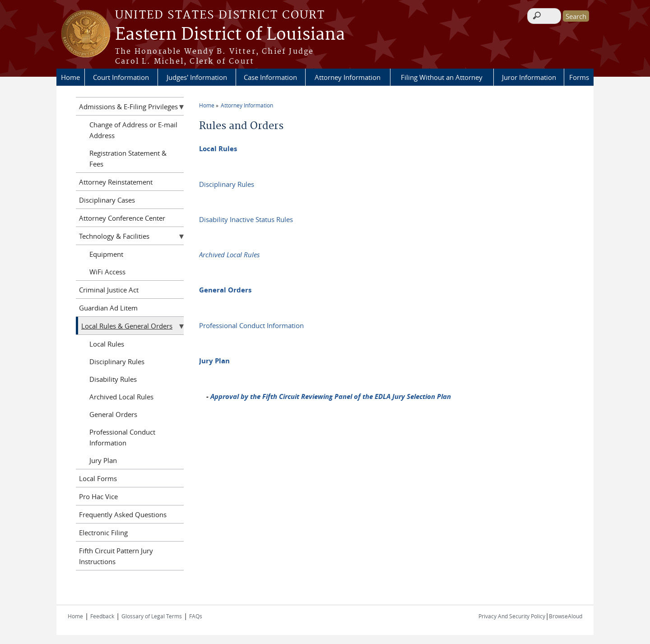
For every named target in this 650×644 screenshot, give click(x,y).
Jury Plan (214, 361)
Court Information (121, 77)
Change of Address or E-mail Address (133, 130)
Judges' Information (197, 77)
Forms (579, 77)
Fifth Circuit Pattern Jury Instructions (116, 556)
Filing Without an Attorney (442, 77)
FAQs (196, 616)
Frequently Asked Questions (123, 514)
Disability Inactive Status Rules (246, 219)
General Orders (225, 290)
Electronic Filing (103, 533)
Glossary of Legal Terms (152, 616)
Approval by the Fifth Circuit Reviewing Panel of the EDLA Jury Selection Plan (331, 396)
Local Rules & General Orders (127, 326)
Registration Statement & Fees (128, 158)
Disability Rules (113, 379)
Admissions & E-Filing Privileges (128, 107)
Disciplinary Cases (107, 200)
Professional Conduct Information (251, 325)
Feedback (102, 616)
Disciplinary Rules (227, 184)
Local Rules (218, 149)
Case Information (270, 77)
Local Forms (98, 478)
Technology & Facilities (114, 236)
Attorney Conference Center (122, 218)
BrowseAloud (566, 616)
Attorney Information (348, 77)
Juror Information (529, 77)
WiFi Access (107, 272)
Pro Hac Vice (98, 496)
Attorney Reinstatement (116, 182)
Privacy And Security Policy (512, 616)
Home (70, 77)
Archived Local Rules (229, 255)
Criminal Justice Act (109, 290)
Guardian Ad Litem (108, 308)
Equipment (106, 254)
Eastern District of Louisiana (230, 35)
